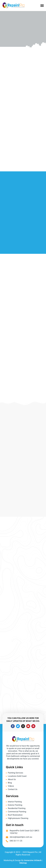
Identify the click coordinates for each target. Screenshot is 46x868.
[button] (42, 6)
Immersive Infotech (33, 860)
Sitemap (23, 863)
